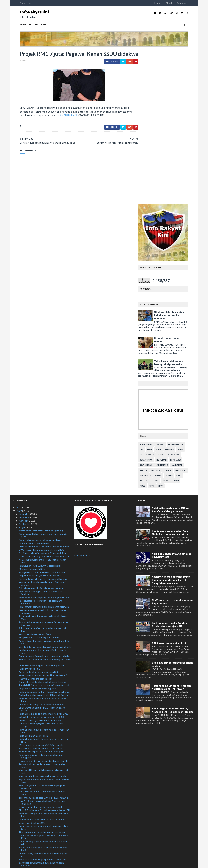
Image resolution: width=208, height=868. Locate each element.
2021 (19, 844)
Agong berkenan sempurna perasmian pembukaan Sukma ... (44, 470)
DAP (148, 296)
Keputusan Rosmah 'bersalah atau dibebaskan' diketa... (42, 430)
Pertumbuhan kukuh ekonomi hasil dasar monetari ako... (44, 577)
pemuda (174, 316)
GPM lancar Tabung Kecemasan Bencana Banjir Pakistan (42, 769)
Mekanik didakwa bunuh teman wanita (38, 721)
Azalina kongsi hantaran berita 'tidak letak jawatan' (44, 541)
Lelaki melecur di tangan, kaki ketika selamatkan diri (44, 403)
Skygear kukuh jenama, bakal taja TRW (38, 749)
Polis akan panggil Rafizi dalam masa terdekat (41, 434)
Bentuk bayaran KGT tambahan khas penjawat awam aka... (42, 633)
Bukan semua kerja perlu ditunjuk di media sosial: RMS (43, 695)
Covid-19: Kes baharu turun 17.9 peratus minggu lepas (43, 807)
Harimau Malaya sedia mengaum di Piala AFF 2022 (43, 560)
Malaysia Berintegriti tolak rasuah (36, 525)
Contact (188, 3)
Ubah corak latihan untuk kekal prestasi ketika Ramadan (176, 162)
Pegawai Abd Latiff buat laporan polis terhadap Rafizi (42, 546)
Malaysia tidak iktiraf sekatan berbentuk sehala (42, 623)
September (25, 370)
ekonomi (176, 296)
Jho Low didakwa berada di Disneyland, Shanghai (43, 425)
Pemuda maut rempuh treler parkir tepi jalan (41, 790)
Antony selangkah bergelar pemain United (40, 518)
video (149, 332)
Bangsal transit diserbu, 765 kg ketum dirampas (43, 528)
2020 (19, 847)
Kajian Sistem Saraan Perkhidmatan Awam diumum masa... (44, 627)
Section (27, 25)
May (22, 827)
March (23, 834)
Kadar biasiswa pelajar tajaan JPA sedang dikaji (42, 598)
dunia (165, 296)
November (25, 364)
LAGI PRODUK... (83, 402)
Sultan (182, 327)
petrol (165, 322)
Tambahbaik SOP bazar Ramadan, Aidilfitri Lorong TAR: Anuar (172, 534)
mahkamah (184, 311)
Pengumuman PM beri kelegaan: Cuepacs (40, 780)
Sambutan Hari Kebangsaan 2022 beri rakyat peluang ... (41, 757)
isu (148, 301)
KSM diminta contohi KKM (32, 415)
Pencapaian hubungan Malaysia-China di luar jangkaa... (41, 439)
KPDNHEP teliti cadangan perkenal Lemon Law (42, 706)
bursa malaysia (182, 290)
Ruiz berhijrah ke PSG (29, 515)
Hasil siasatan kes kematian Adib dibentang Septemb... (41, 449)
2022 (19, 357)
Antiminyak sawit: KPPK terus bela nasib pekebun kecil (44, 763)
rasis (186, 322)
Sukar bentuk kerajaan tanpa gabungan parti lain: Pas (43, 476)
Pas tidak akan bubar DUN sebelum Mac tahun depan (42, 639)
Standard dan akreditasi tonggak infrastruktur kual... (45, 493)
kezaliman (168, 306)
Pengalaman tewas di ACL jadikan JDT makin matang (41, 744)
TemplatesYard (40, 864)
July (21, 821)
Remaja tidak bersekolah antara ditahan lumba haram (42, 612)
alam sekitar (153, 290)
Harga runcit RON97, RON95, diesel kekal (40, 412)
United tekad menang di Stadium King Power (41, 512)
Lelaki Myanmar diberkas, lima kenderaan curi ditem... (41, 717)
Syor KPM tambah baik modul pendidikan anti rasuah (41, 726)
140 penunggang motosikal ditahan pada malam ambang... (43, 458)
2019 (19, 851)
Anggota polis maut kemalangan (35, 774)
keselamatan (153, 306)
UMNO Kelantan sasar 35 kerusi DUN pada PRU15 (44, 393)
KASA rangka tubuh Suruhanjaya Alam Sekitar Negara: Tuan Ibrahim (172, 556)
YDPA (167, 332)
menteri (150, 316)
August (23, 374)
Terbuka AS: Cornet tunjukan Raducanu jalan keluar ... (45, 507)
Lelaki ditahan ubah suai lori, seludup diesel (40, 653)
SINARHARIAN (61, 123)
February (24, 837)
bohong (167, 290)
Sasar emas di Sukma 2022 (32, 669)
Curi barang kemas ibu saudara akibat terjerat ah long (43, 498)
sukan (172, 327)
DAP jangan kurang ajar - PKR (169, 489)
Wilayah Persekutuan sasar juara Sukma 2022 (42, 563)
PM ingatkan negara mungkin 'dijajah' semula (41, 591)
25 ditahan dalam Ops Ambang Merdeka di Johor (43, 399)
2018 (19, 854)
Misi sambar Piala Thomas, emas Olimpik (39, 740)
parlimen (162, 316)
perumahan (152, 322)
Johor (168, 301)
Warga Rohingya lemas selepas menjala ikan (41, 386)
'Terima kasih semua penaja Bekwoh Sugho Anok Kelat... (43, 683)
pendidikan (187, 316)
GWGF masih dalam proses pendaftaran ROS (41, 396)
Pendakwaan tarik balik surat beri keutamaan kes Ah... (43, 813)
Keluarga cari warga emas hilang (35, 481)
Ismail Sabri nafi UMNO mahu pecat (36, 777)
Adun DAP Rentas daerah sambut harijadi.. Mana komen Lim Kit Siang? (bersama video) (171, 426)
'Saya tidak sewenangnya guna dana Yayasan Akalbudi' (41, 711)
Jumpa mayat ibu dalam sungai (34, 390)
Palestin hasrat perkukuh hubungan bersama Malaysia (41, 735)
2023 (19, 354)
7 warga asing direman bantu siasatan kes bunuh (43, 607)
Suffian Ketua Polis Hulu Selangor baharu (39, 799)
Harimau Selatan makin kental (33, 582)
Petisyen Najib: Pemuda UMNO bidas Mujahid (42, 419)
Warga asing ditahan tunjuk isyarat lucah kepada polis (43, 382)
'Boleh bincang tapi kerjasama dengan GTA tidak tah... (43, 689)
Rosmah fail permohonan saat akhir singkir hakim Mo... (43, 464)
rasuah (150, 327)
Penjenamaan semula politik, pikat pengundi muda (44, 444)
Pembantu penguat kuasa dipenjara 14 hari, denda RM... (44, 661)
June (22, 824)
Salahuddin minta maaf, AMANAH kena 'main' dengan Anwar (171, 356)
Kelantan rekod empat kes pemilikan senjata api (43, 522)
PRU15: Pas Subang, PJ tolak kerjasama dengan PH (44, 657)
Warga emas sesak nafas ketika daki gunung (41, 377)
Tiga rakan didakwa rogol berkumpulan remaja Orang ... (42, 794)
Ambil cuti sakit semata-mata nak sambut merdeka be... (44, 488)
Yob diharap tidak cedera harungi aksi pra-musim (175, 209)
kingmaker (182, 306)
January (23, 841)
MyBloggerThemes (74, 864)
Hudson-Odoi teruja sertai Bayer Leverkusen (41, 551)
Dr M (156, 296)
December (25, 360)
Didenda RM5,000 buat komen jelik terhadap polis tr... (44, 701)
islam (187, 296)
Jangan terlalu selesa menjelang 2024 (38, 535)
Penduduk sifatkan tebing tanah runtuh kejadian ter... (43, 785)
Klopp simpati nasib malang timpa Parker (39, 484)
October (24, 367)
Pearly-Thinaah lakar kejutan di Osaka (38, 730)
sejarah (161, 327)
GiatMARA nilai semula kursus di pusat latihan (42, 666)
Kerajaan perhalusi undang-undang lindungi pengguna (41, 603)
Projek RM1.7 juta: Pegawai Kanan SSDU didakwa (44, 802)
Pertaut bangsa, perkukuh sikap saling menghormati (45, 538)
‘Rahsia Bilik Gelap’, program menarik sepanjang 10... (44, 532)
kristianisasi (152, 311)
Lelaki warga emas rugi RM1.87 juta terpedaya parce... (42, 556)
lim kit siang (168, 311)
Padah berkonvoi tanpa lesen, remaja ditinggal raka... (45, 503)
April (22, 831)
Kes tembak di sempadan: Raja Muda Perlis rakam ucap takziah (171, 379)
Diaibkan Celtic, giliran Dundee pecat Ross (40, 567)
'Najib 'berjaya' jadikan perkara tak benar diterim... (43, 818)
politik (176, 322)
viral (158, 332)
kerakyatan (180, 301)
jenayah (157, 301)
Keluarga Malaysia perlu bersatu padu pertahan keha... (42, 407)
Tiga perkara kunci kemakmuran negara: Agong (42, 678)
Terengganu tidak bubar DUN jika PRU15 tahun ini (44, 644)
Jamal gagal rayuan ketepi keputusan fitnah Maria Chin (43, 674)
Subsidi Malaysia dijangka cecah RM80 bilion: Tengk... (41, 571)
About (175, 3)
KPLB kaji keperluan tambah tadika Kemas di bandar (45, 752)
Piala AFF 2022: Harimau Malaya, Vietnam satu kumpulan (42, 649)
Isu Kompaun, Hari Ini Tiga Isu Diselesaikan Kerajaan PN (169, 471)
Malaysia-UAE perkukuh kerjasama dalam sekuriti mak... (43, 618)
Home (164, 3)
